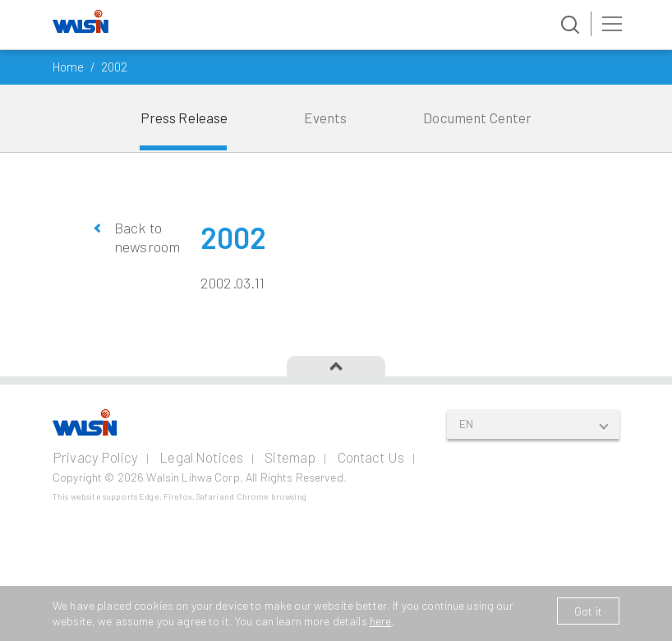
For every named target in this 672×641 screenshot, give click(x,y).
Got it (588, 611)
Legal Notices (201, 457)
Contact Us (371, 457)
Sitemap (290, 457)
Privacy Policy (95, 457)
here (381, 621)
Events (325, 118)
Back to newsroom (145, 237)
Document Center (477, 118)
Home (69, 67)
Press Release (184, 118)
